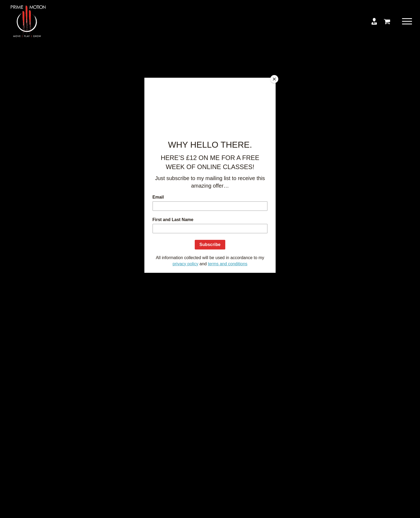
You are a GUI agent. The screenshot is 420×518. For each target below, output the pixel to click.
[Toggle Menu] (407, 21)
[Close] (274, 79)
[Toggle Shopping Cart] (387, 21)
